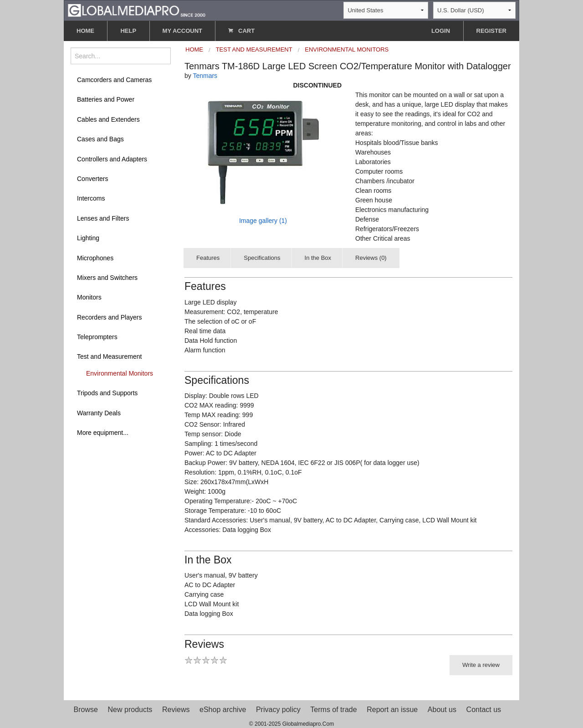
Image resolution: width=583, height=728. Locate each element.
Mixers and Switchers (107, 278)
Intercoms (91, 198)
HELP (128, 31)
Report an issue (392, 710)
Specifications (262, 258)
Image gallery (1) (263, 221)
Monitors (89, 297)
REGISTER (491, 31)
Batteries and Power (106, 99)
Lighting (88, 238)
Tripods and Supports (107, 393)
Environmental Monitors (120, 373)
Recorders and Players (109, 317)
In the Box (318, 258)
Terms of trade (333, 710)
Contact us (484, 710)
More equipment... (103, 433)
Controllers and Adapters (112, 159)
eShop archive (223, 710)
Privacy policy (278, 710)
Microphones (95, 258)
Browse (86, 710)
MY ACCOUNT (182, 31)
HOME (85, 31)
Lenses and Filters (103, 218)
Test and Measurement (109, 356)
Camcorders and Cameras (114, 80)
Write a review (481, 665)
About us (442, 710)
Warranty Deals (99, 413)
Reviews (176, 710)
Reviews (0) (371, 258)
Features (208, 258)
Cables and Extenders (108, 119)
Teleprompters (97, 337)
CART (241, 31)
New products (130, 710)
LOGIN (441, 31)
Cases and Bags (100, 139)
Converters (92, 179)
